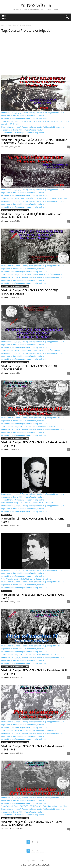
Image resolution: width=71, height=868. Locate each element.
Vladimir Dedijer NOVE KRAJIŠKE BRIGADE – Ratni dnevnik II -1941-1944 (32, 216)
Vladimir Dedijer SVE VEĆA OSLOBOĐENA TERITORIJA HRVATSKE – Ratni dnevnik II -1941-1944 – (34, 142)
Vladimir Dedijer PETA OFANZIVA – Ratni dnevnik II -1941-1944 (33, 748)
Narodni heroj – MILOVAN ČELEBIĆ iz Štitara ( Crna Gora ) (33, 520)
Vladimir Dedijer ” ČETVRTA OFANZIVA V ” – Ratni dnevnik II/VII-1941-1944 (32, 824)
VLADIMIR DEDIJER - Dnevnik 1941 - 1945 (15, 136)
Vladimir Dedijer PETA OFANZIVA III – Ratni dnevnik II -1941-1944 (34, 444)
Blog (27, 861)
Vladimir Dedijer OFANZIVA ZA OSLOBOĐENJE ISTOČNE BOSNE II (30, 292)
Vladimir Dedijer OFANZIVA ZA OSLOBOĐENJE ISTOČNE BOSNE (30, 368)
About (34, 861)
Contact (42, 861)
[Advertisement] (35, 55)
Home (3, 25)
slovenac (5, 147)
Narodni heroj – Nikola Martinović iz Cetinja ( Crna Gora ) (33, 596)
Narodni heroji (7, 515)
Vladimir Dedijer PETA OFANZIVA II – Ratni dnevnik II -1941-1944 (34, 672)
